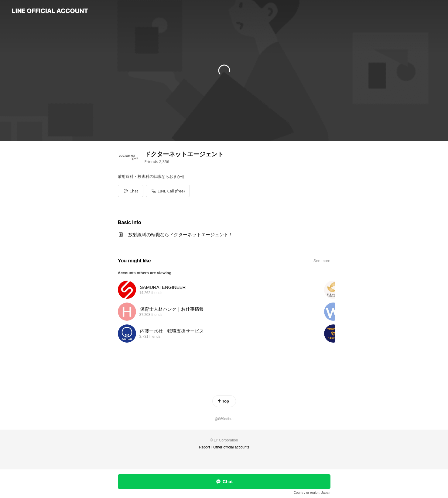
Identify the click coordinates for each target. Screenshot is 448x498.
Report (204, 447)
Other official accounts (231, 447)
